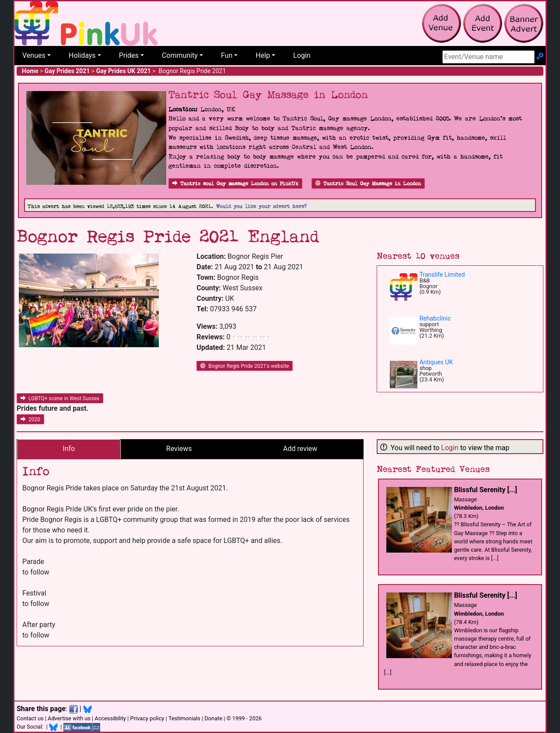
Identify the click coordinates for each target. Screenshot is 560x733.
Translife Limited (442, 275)
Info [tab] (69, 449)
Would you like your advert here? (261, 206)
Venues (34, 55)
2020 (30, 419)
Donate (213, 718)
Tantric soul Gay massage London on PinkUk (235, 184)
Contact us (30, 718)
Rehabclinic (435, 318)
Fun (227, 55)
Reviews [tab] (179, 449)
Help (263, 55)
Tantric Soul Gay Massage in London (368, 184)
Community (180, 55)
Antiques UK (436, 362)
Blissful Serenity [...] (486, 490)
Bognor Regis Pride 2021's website (245, 366)
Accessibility (110, 718)
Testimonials (184, 718)
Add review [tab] (300, 449)
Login (302, 55)
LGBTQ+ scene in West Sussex (60, 398)
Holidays (82, 55)
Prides (129, 55)
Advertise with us (69, 718)
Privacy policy (147, 718)
